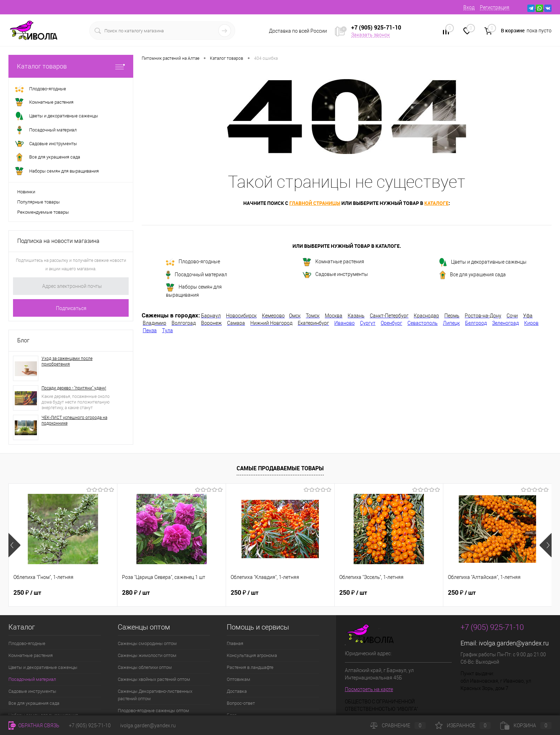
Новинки (26, 192)
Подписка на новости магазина (58, 241)
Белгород (476, 323)
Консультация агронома (252, 655)
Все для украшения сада (473, 275)
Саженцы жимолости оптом (147, 655)
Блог (23, 340)
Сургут (368, 323)
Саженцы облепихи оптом (145, 667)
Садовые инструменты (335, 275)
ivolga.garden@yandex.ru (514, 643)
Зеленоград (506, 323)
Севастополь (423, 323)
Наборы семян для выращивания (194, 291)
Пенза (150, 330)
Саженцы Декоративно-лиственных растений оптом (155, 695)
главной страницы (315, 203)
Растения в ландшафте (250, 667)
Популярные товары (38, 202)
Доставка (237, 691)
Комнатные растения (333, 262)
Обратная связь (34, 726)
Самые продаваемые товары (280, 468)
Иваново (345, 323)
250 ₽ (27, 593)
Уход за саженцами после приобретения (67, 361)
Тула (168, 330)
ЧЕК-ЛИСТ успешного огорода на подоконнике (74, 420)
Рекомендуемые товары (43, 212)
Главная (235, 643)
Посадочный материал (197, 275)
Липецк (451, 323)
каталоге (436, 203)
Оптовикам (239, 679)
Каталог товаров (71, 66)
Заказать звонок (371, 35)
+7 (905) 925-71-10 (90, 726)
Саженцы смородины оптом (147, 643)
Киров (531, 323)
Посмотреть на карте (369, 689)
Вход (469, 7)
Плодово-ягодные (193, 262)
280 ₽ (136, 593)
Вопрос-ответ (241, 703)
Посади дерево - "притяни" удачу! (74, 388)
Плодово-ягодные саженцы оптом (153, 711)
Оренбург (391, 323)
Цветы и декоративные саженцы (483, 262)
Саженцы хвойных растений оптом (154, 679)
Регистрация (495, 7)
